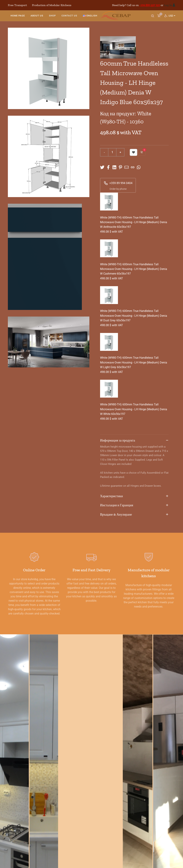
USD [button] (172, 17)
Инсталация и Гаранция (134, 505)
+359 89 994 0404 (118, 183)
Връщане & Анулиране (134, 515)
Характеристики (134, 496)
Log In (168, 5)
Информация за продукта (134, 441)
